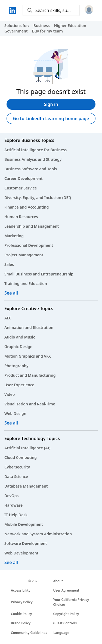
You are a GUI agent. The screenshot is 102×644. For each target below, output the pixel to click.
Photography (16, 366)
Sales (9, 264)
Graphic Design (18, 347)
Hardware (13, 505)
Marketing (14, 236)
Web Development (21, 553)
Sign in (51, 104)
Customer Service (21, 188)
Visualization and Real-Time (30, 404)
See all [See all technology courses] (11, 562)
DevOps (12, 496)
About (58, 581)
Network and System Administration (38, 534)
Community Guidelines (29, 633)
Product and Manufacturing (30, 375)
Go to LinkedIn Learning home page (51, 118)
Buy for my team (47, 31)
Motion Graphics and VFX (28, 356)
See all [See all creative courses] (11, 423)
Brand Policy (21, 623)
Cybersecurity (17, 467)
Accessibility (21, 590)
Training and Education (26, 284)
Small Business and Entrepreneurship (39, 274)
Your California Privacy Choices (71, 602)
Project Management (24, 255)
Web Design (15, 413)
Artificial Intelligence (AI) (27, 448)
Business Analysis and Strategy (33, 159)
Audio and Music (20, 337)
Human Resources (21, 217)
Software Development (26, 543)
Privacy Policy (22, 602)
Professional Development (29, 245)
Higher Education (70, 26)
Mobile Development (24, 524)
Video (10, 394)
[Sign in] (89, 10)
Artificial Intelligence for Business (35, 150)
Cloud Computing (21, 457)
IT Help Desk (16, 515)
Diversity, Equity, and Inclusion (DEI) (38, 198)
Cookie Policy (21, 614)
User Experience (19, 385)
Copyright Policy (66, 614)
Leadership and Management (32, 226)
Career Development (24, 178)
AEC (8, 318)
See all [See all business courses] (11, 293)
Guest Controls (65, 623)
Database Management (26, 486)
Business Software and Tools (31, 169)
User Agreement (66, 590)
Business (42, 26)
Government (16, 31)
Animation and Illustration (29, 327)
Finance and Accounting (27, 207)
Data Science (16, 477)
